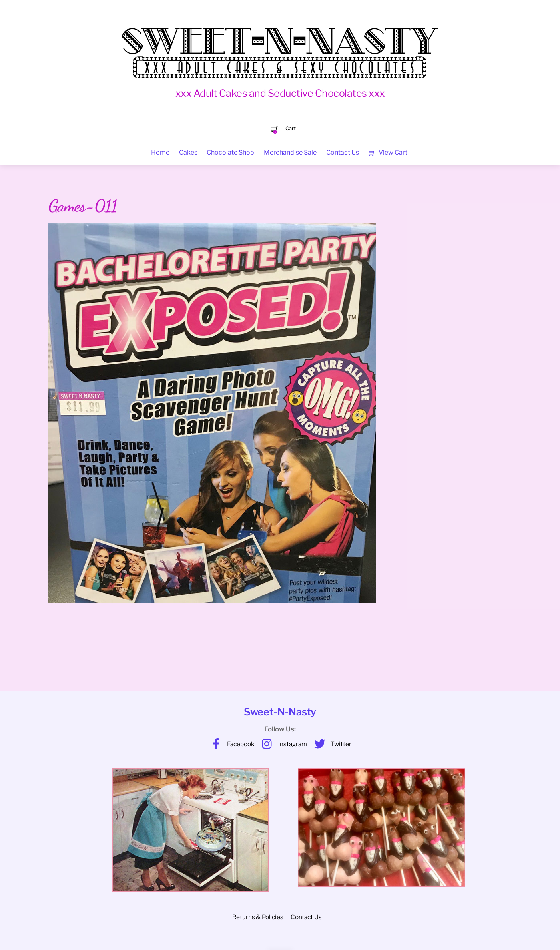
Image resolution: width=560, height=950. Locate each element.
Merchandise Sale (290, 152)
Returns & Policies (258, 917)
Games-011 (83, 206)
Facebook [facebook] (231, 744)
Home (160, 152)
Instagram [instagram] (282, 744)
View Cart (388, 152)
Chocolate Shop (230, 152)
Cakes (188, 152)
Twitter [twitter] (331, 744)
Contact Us (343, 152)
